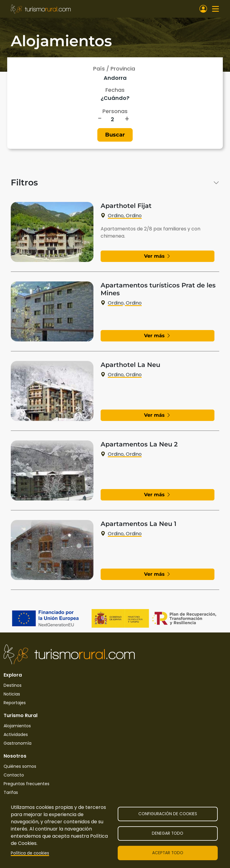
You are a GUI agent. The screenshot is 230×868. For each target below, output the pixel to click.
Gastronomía (18, 743)
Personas (115, 111)
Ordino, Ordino (121, 216)
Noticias (12, 694)
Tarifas (11, 792)
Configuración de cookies (168, 814)
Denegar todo (168, 833)
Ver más (158, 256)
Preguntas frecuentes (27, 784)
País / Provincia (114, 69)
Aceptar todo (168, 853)
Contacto (14, 775)
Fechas (115, 90)
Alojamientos (17, 726)
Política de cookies (30, 853)
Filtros (24, 183)
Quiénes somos (20, 766)
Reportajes (15, 703)
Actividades (16, 734)
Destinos (13, 685)
